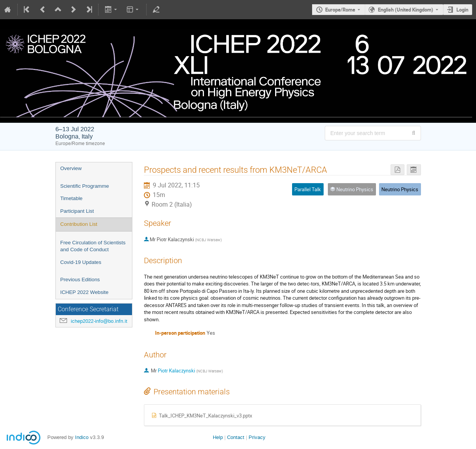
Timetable (72, 198)
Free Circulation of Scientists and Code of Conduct (93, 246)
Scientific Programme (85, 186)
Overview (71, 168)
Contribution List (79, 224)
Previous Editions (80, 280)
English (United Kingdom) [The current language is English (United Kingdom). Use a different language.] (406, 10)
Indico (82, 437)
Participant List (77, 211)
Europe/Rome (340, 10)
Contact (236, 437)
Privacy (257, 437)
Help (218, 437)
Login (462, 10)
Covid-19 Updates (81, 262)
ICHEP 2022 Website (84, 292)
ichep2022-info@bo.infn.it (99, 321)
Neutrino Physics (400, 189)
